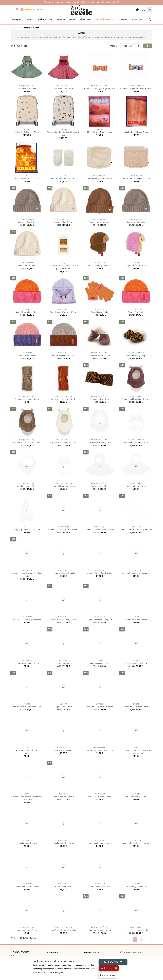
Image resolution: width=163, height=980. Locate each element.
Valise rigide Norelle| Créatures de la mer (63, 132)
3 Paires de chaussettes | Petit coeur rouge (27, 750)
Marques (17, 20)
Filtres (148, 46)
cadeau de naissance (64, 2)
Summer (123, 20)
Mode (72, 20)
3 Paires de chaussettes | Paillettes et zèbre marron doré (136, 750)
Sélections (86, 20)
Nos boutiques (20, 952)
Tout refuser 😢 (109, 968)
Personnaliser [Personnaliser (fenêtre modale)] (108, 975)
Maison (61, 20)
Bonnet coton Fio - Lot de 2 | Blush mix (27, 573)
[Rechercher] (139, 20)
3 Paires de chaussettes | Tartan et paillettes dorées (63, 266)
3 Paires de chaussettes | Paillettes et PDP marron (27, 797)
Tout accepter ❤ (113, 962)
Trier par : (114, 46)
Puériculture (45, 20)
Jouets (30, 20)
